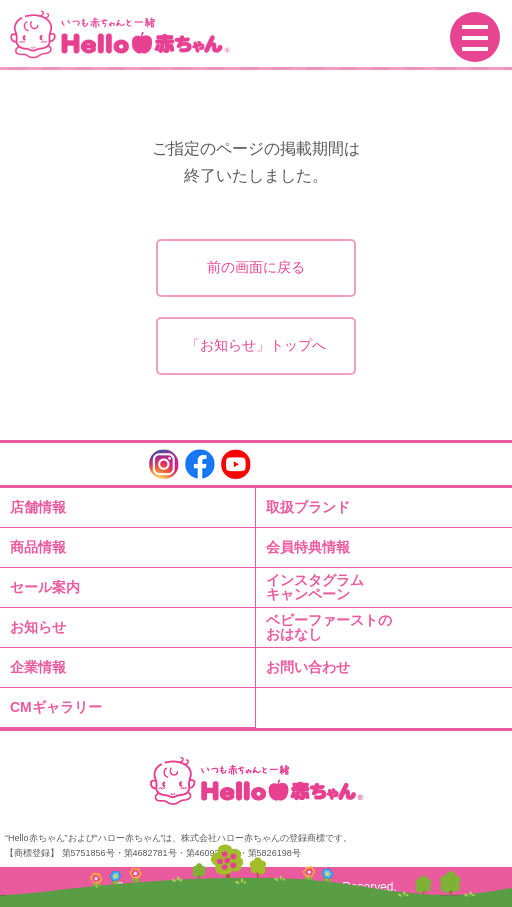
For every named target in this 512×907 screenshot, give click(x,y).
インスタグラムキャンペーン (315, 587)
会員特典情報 (308, 547)
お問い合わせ (308, 667)
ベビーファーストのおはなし (329, 627)
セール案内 (45, 587)
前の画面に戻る (256, 267)
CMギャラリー (56, 707)
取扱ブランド (308, 507)
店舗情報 (38, 507)
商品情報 (38, 547)
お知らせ (38, 627)
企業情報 (38, 667)
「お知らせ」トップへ (256, 345)
